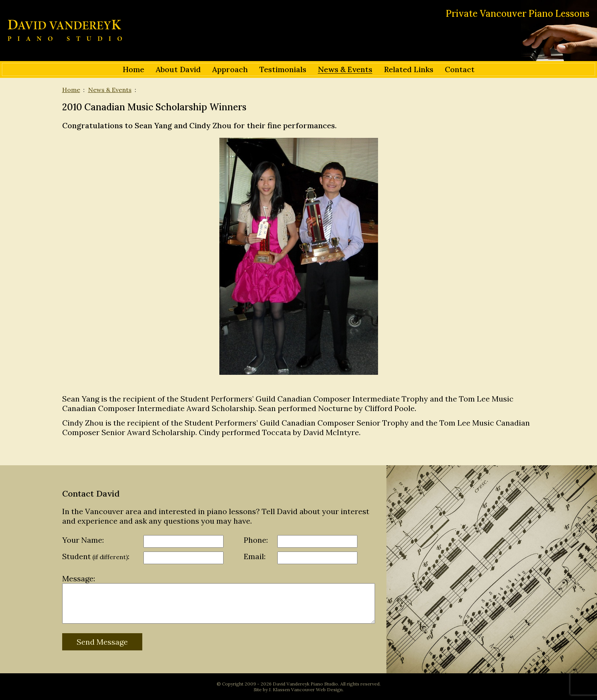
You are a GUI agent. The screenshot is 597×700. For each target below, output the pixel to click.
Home (71, 90)
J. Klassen (279, 690)
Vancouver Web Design (317, 690)
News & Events (110, 90)
